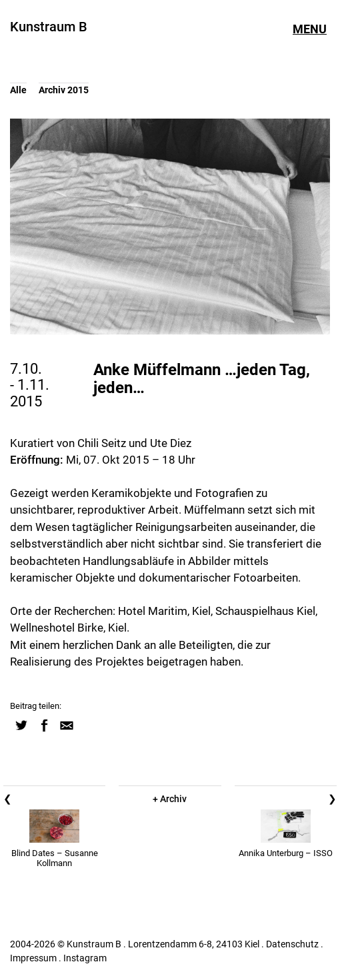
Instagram (85, 958)
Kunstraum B (49, 27)
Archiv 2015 (64, 90)
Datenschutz (292, 944)
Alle (18, 90)
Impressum (33, 958)
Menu (310, 29)
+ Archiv (170, 799)
